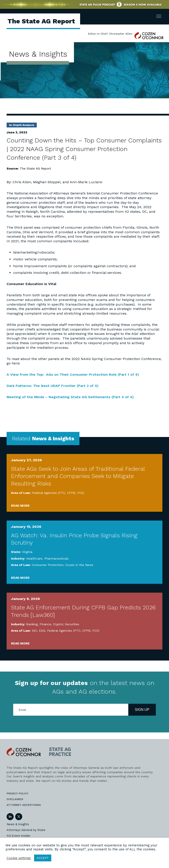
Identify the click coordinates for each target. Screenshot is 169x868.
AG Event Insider (18, 836)
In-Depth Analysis (22, 125)
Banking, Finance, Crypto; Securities (53, 624)
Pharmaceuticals (56, 558)
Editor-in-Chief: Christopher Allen (110, 34)
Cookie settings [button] (19, 858)
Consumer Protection (48, 565)
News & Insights (18, 824)
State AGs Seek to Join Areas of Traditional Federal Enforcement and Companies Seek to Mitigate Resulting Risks (78, 476)
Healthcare (34, 558)
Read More (20, 506)
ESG (42, 631)
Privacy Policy (17, 793)
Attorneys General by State (26, 830)
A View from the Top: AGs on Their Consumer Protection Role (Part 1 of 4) (73, 374)
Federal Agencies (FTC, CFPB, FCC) (58, 493)
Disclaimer (15, 799)
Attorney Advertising (24, 805)
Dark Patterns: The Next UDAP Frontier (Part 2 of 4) (52, 386)
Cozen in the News (79, 565)
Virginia (27, 552)
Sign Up (142, 710)
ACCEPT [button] (43, 858)
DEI (34, 631)
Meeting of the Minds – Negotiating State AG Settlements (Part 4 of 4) (70, 397)
